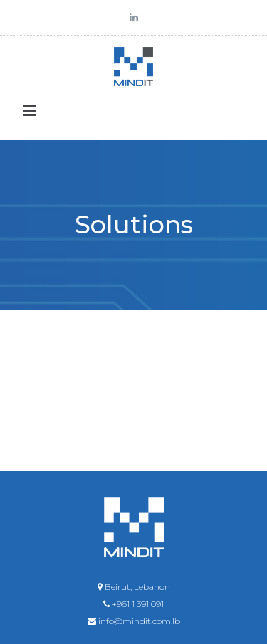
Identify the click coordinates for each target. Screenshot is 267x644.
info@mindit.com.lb (139, 621)
